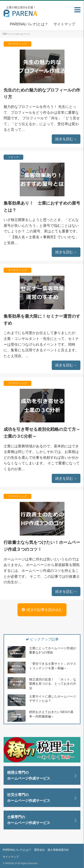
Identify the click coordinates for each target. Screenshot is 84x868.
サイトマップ (64, 24)
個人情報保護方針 (58, 850)
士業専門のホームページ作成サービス (29, 820)
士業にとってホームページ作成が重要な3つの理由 (53, 650)
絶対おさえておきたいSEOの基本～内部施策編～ (51, 714)
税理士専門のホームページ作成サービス (29, 775)
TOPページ (8, 34)
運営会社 (39, 850)
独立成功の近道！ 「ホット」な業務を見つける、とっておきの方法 (53, 684)
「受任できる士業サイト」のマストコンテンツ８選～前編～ (53, 666)
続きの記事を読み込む (45, 610)
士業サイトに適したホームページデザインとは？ (53, 699)
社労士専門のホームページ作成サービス (29, 798)
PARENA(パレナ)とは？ (29, 24)
